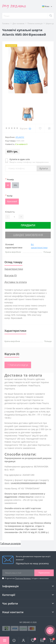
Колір (9, 196)
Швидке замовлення (28, 235)
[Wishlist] (40, 128)
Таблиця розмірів (10, 544)
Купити (44, 168)
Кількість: (10, 212)
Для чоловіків (18, 23)
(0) (30, 128)
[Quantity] (14, 217)
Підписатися (44, 573)
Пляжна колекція (35, 23)
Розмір (9, 179)
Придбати (28, 225)
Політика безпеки (23, 578)
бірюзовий (12, 201)
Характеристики (14, 269)
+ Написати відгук (18, 365)
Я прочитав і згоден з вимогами (27, 578)
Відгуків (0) (11, 275)
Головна (6, 23)
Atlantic (20, 137)
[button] (23, 640)
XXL (15, 185)
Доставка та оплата (16, 282)
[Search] (51, 16)
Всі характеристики (39, 246)
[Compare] (49, 128)
